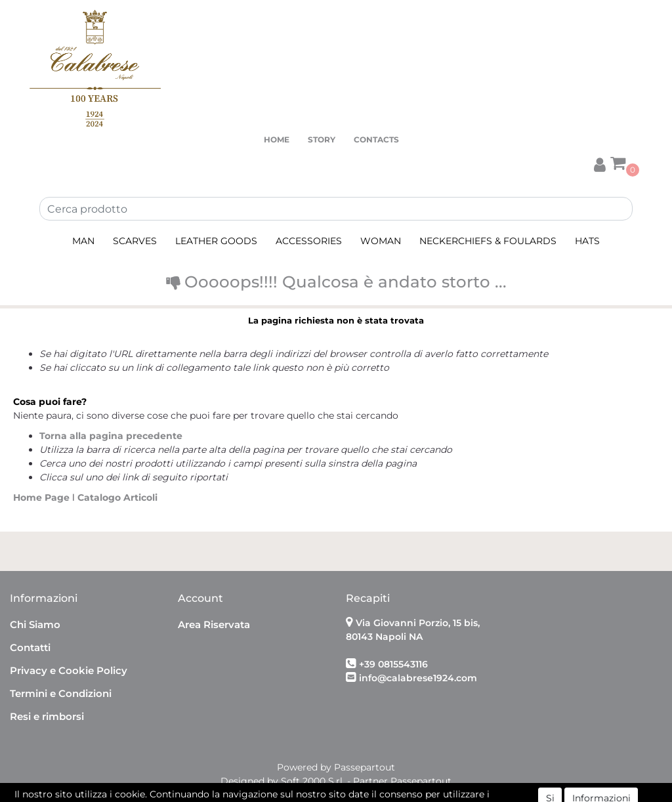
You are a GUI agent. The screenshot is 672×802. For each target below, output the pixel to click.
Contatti (30, 647)
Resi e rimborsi (47, 716)
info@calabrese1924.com (418, 678)
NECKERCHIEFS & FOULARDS (488, 241)
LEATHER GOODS (216, 241)
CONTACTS (376, 139)
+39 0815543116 (393, 664)
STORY (322, 139)
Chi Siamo (35, 624)
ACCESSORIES (309, 241)
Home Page (43, 497)
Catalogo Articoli (117, 497)
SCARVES (135, 241)
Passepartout (365, 767)
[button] (600, 163)
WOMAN (381, 241)
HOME (277, 139)
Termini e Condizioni (61, 693)
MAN (83, 241)
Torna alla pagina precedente (111, 436)
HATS (587, 241)
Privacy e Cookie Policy (69, 670)
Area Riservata (214, 624)
